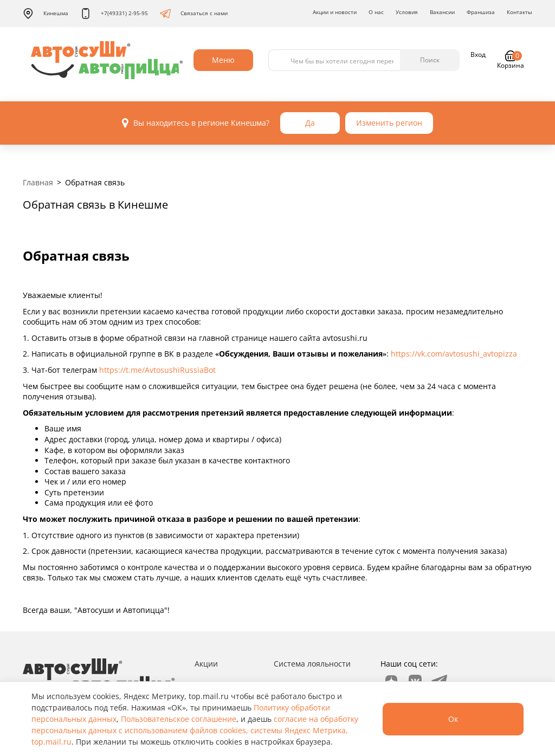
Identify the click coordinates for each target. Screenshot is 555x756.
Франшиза (481, 12)
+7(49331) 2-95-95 (114, 14)
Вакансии (442, 12)
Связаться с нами (194, 14)
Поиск (430, 60)
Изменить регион (389, 123)
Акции (206, 664)
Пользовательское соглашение (179, 719)
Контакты (519, 12)
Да (310, 123)
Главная (38, 182)
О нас (376, 12)
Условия (407, 12)
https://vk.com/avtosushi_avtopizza (454, 354)
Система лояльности (312, 664)
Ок (453, 719)
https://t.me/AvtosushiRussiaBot (157, 370)
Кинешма (46, 14)
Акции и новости (335, 12)
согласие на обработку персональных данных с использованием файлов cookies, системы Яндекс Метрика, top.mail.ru (195, 730)
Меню (223, 60)
